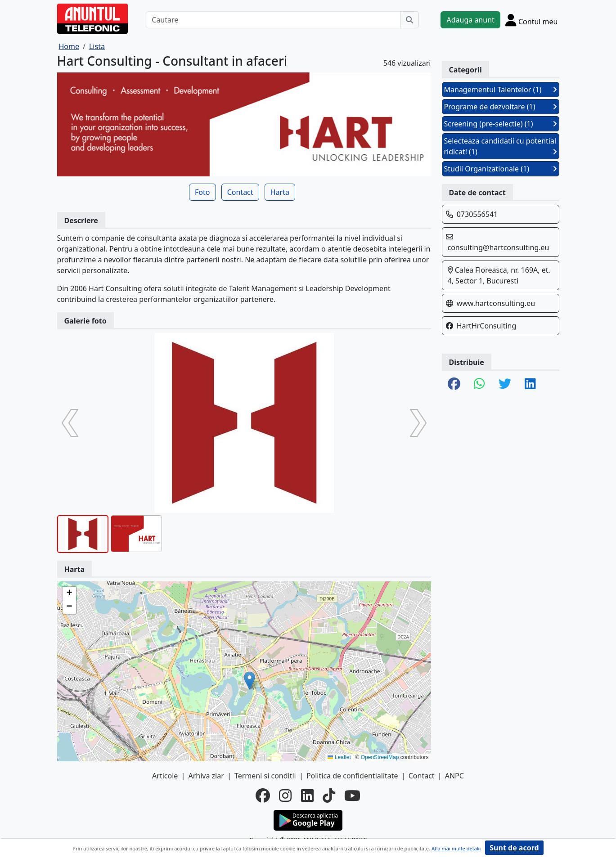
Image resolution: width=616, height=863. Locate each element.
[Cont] (532, 20)
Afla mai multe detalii (456, 848)
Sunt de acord (514, 848)
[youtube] (352, 796)
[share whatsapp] (479, 384)
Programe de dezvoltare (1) (501, 107)
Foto (202, 192)
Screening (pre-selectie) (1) (501, 124)
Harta (280, 192)
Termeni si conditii (265, 776)
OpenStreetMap (380, 757)
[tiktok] (329, 796)
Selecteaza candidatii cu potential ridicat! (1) (501, 146)
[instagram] (285, 796)
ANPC (454, 776)
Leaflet (339, 757)
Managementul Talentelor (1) (501, 90)
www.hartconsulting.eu (496, 303)
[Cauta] (409, 20)
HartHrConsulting (487, 326)
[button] (250, 681)
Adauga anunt (470, 20)
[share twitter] (505, 384)
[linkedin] (307, 796)
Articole (165, 776)
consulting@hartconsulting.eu (499, 247)
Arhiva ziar (206, 776)
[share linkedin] (530, 384)
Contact (240, 192)
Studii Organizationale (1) (501, 169)
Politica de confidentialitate (352, 776)
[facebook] (263, 796)
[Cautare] (273, 20)
